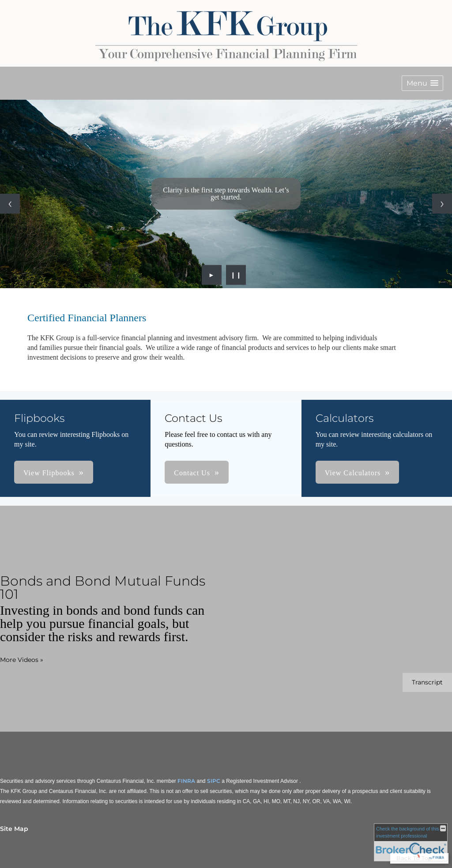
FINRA (186, 781)
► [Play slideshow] (212, 275)
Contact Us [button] (192, 473)
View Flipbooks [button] (49, 473)
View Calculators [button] (353, 473)
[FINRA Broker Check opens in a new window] (411, 842)
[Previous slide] (10, 204)
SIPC (214, 781)
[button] (422, 83)
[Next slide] (442, 204)
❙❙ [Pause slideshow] (236, 275)
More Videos (22, 660)
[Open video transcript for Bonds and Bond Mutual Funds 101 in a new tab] (427, 682)
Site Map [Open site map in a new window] (14, 829)
